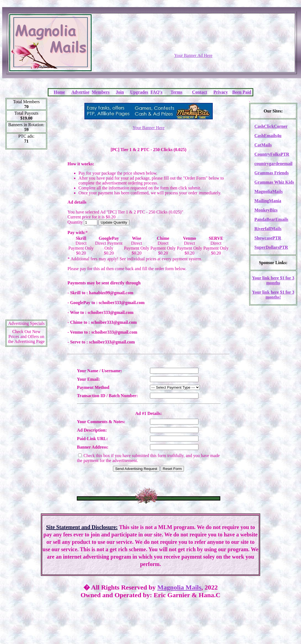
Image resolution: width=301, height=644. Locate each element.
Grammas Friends (272, 173)
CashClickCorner (271, 126)
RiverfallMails (268, 229)
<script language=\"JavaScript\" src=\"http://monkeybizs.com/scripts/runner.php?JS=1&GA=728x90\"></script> (193, 40)
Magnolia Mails (179, 587)
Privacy (221, 92)
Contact (200, 92)
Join (120, 92)
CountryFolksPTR (272, 154)
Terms (176, 92)
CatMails (263, 145)
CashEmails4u (268, 136)
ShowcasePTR (268, 238)
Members (101, 92)
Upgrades (139, 92)
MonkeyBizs (266, 210)
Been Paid (242, 92)
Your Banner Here (148, 128)
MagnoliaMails (269, 191)
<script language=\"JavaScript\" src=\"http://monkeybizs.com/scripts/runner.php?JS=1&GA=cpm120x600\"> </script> (26, 236)
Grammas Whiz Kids (274, 182)
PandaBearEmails (271, 219)
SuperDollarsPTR (271, 247)
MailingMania (268, 201)
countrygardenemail (273, 164)
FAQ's (156, 92)
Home (59, 92)
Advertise (80, 92)
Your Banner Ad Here (193, 55)
